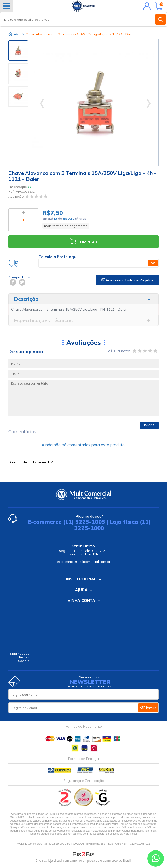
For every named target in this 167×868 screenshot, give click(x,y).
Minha (146, 6)
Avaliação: (17, 196)
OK (153, 263)
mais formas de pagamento (66, 226)
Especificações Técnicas (43, 320)
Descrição (26, 299)
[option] (18, 51)
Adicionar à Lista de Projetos (127, 280)
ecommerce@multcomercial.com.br (83, 562)
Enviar (149, 425)
